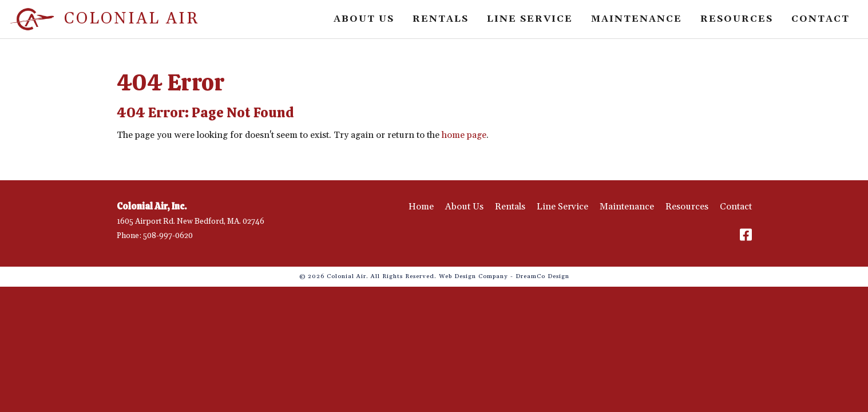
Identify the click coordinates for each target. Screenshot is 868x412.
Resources (737, 19)
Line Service (530, 19)
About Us (364, 19)
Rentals (441, 19)
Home (421, 207)
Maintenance (637, 19)
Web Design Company (473, 276)
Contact (821, 19)
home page (464, 135)
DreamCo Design (542, 276)
